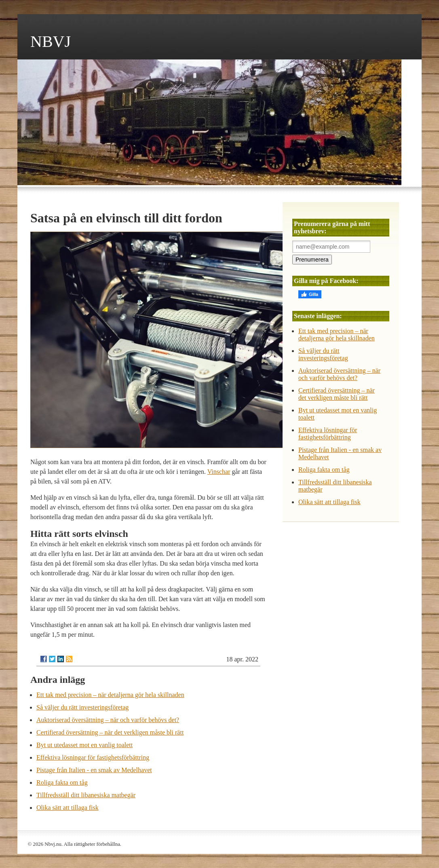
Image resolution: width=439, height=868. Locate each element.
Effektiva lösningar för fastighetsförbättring (93, 757)
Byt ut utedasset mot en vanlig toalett (84, 745)
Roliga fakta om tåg (62, 782)
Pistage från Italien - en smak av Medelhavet (94, 770)
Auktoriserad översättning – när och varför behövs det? (108, 720)
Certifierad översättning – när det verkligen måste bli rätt (110, 732)
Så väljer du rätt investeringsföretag (82, 707)
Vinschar (219, 472)
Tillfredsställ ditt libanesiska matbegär (86, 795)
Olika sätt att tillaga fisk (68, 808)
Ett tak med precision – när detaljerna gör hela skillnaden (110, 695)
